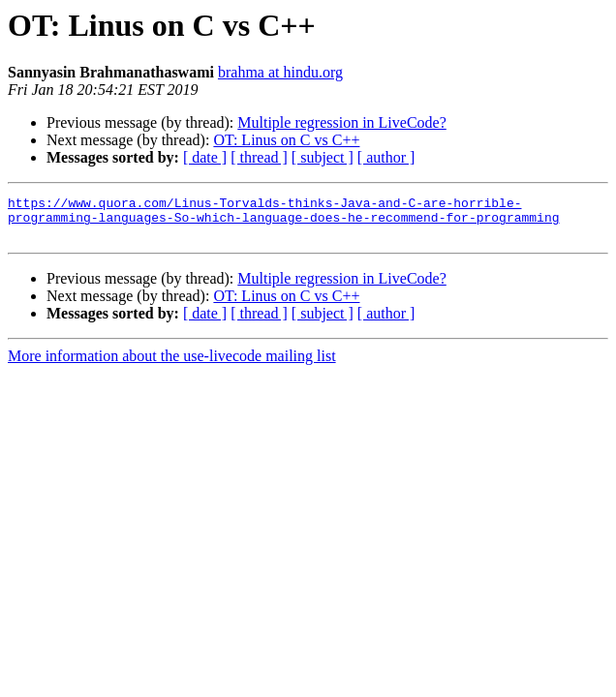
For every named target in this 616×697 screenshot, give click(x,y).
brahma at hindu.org (280, 72)
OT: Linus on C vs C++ (286, 140)
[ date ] (205, 157)
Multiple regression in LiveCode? (342, 122)
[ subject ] (323, 157)
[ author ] (386, 157)
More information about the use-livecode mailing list (172, 364)
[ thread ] (259, 157)
